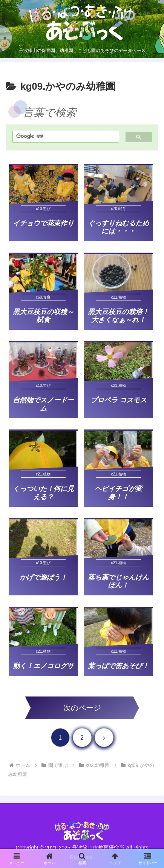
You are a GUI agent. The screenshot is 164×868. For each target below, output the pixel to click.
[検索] (64, 136)
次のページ (82, 708)
